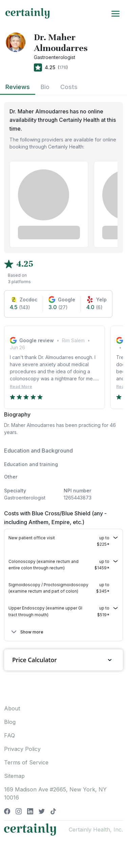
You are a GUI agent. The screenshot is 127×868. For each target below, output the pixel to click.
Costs (69, 87)
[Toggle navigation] (115, 13)
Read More (21, 387)
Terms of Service (26, 762)
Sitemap (14, 776)
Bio (45, 87)
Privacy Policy (22, 749)
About (12, 708)
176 (63, 67)
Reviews (18, 87)
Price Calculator (63, 660)
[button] (63, 541)
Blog (10, 722)
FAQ (9, 735)
